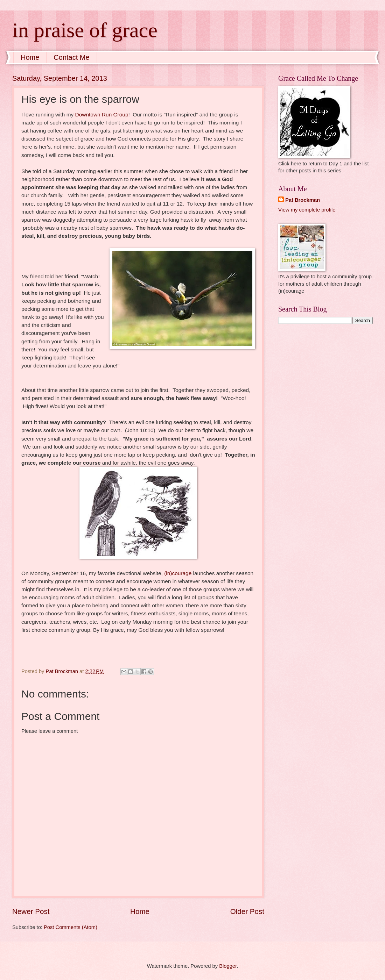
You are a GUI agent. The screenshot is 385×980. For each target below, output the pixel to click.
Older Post (247, 911)
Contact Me (71, 57)
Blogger (228, 966)
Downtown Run (94, 115)
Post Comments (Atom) (71, 927)
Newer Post (31, 911)
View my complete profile (307, 210)
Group (121, 115)
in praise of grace (85, 30)
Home (30, 57)
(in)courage (178, 573)
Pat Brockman (303, 200)
